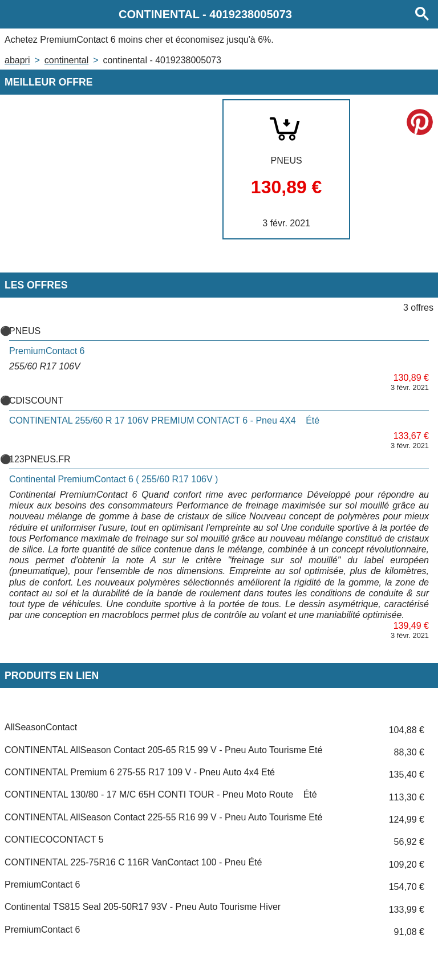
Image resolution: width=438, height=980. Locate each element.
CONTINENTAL (66, 60)
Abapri (17, 60)
